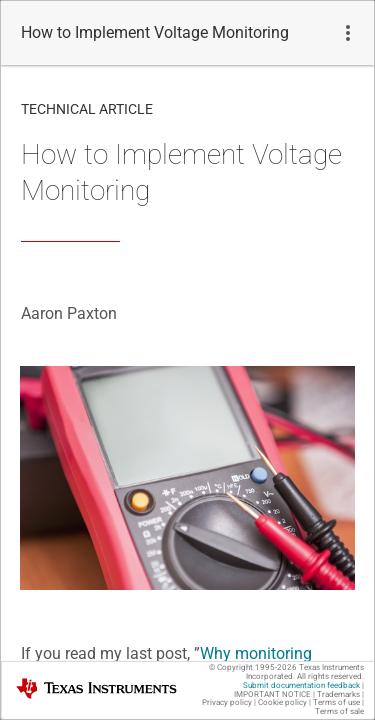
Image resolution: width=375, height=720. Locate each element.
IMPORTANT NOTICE (272, 694)
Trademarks (338, 694)
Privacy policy (227, 702)
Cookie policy (282, 702)
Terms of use (336, 702)
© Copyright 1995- (253, 667)
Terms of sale (339, 711)
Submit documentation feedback (301, 685)
